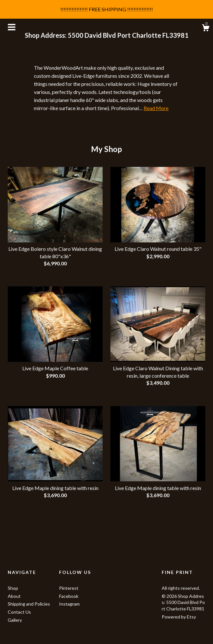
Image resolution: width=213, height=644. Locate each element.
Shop (13, 588)
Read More (156, 108)
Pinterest (69, 588)
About (14, 596)
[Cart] (206, 29)
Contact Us (19, 612)
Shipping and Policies (29, 604)
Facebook (69, 596)
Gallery (15, 620)
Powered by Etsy (179, 617)
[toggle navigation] (12, 27)
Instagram (69, 604)
